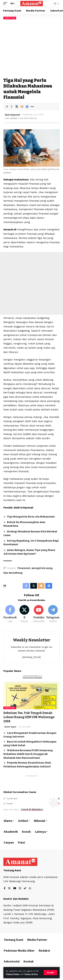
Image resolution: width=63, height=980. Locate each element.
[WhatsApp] (30, 889)
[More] (32, 107)
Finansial (24, 568)
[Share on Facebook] (11, 107)
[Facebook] (10, 614)
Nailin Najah (10, 727)
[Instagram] (20, 889)
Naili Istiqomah (12, 115)
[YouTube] (15, 889)
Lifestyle (10, 18)
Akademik (10, 708)
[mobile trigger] (6, 4)
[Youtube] (39, 614)
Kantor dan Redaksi (16, 899)
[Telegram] (53, 614)
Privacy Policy (13, 974)
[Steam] (25, 889)
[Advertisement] (32, 49)
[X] (24, 614)
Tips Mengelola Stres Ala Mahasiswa (31, 517)
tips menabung (13, 573)
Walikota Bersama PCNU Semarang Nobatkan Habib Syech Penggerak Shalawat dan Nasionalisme (28, 754)
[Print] (27, 107)
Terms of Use (31, 974)
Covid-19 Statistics (32, 810)
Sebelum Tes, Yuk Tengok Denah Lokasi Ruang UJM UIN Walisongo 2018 (29, 717)
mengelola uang (42, 568)
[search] (48, 4)
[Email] (22, 107)
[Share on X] (17, 107)
